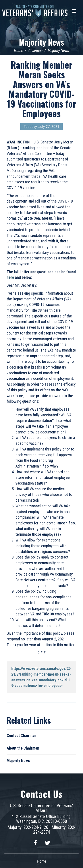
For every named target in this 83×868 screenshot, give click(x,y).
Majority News (41, 42)
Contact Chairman (21, 736)
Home (18, 51)
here (10, 277)
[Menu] (74, 11)
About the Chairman (23, 748)
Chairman (35, 51)
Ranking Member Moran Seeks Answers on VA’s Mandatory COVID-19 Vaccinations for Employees (42, 89)
